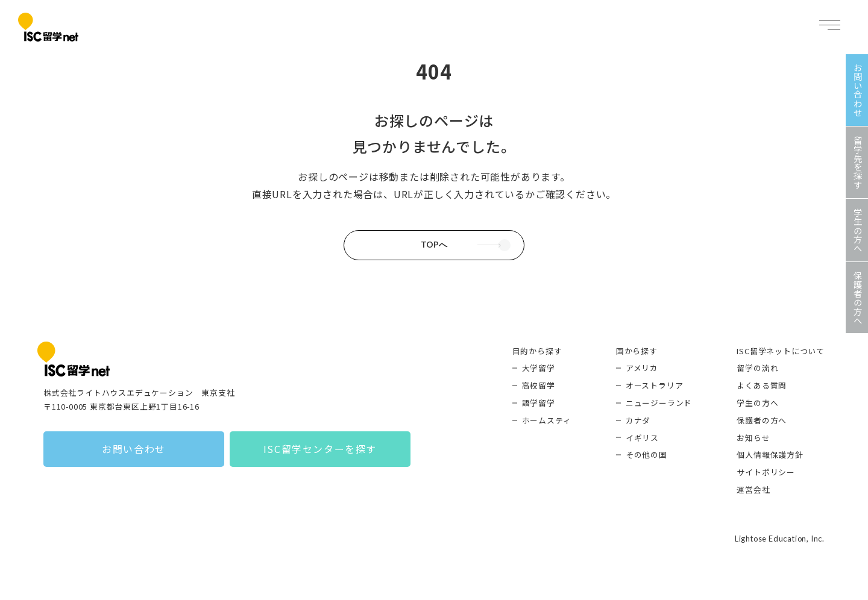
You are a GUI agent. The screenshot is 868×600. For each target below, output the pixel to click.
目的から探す (537, 351)
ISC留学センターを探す (320, 449)
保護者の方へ (762, 420)
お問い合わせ (134, 449)
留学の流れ (757, 368)
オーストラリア (655, 385)
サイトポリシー (766, 472)
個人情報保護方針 (770, 455)
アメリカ (642, 368)
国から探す (637, 351)
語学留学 (539, 403)
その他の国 (646, 455)
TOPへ (434, 245)
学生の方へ (757, 403)
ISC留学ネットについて (781, 351)
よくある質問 (762, 385)
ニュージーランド (659, 403)
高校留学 (539, 385)
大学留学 (539, 368)
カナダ (638, 420)
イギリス (642, 438)
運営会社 (753, 489)
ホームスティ (547, 420)
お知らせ (753, 438)
